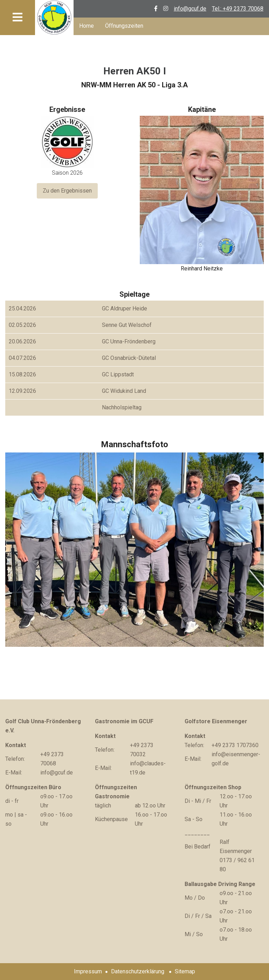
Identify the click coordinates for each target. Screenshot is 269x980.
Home (87, 26)
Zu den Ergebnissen (67, 191)
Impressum (88, 971)
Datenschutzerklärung (138, 971)
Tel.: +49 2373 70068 (238, 9)
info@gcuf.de (190, 9)
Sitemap (185, 971)
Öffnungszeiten (124, 26)
